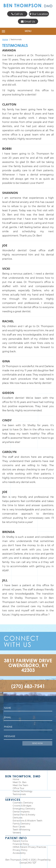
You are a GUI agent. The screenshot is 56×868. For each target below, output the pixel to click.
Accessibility (19, 853)
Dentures (18, 818)
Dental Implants (21, 812)
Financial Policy (21, 844)
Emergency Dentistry (24, 809)
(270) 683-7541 (28, 686)
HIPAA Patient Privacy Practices (29, 847)
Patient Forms (20, 841)
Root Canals (19, 827)
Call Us (17, 14)
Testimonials (19, 794)
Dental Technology (23, 791)
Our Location (39, 14)
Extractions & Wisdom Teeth (27, 821)
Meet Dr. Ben (20, 782)
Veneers (17, 833)
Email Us (28, 22)
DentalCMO (28, 863)
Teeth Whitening (21, 830)
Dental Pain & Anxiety (24, 815)
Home (5, 39)
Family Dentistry (22, 824)
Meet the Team (20, 785)
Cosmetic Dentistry (23, 803)
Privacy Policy (20, 850)
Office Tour (19, 788)
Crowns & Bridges (22, 806)
